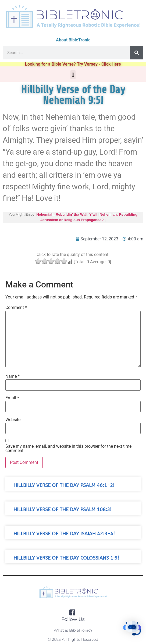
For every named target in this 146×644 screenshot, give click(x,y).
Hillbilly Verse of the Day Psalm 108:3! (63, 510)
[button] (73, 75)
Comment (16, 308)
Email (12, 398)
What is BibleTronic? (73, 630)
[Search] (137, 53)
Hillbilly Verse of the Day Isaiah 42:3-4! (64, 534)
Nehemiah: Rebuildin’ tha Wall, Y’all (66, 214)
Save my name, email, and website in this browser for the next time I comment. (70, 449)
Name (13, 376)
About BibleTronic (73, 40)
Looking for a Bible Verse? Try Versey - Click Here (73, 64)
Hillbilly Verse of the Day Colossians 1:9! (66, 558)
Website (13, 420)
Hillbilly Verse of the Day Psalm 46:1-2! (64, 485)
